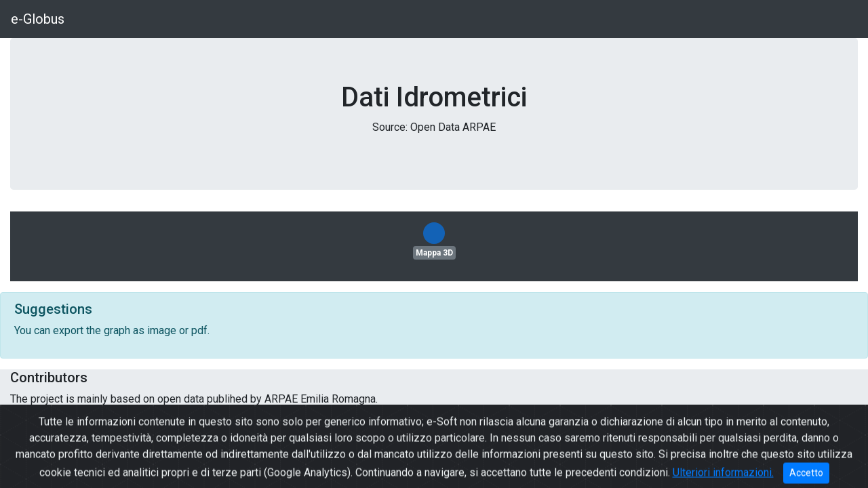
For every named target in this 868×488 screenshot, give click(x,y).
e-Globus (38, 19)
